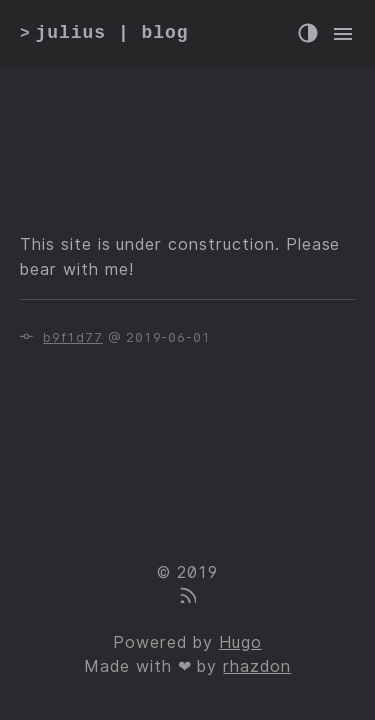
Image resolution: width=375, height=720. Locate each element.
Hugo (240, 642)
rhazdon (257, 666)
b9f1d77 (73, 337)
